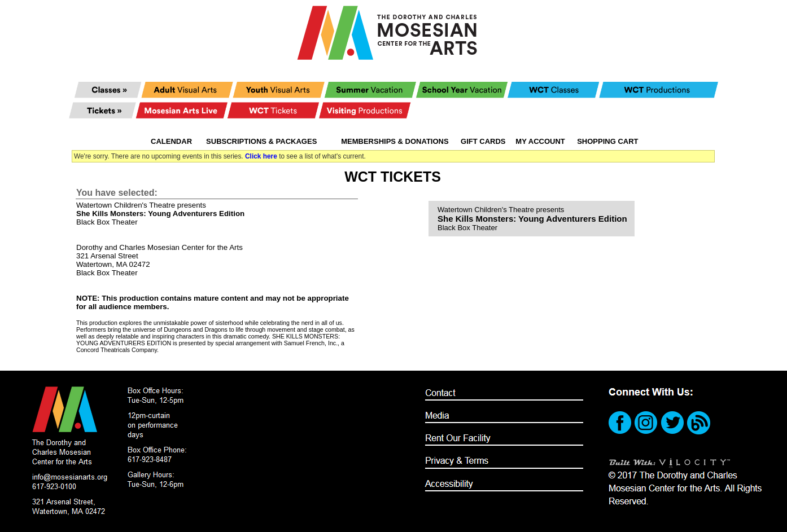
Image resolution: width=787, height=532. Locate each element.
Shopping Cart (607, 141)
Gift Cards (483, 141)
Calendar (171, 141)
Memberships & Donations (395, 141)
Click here (261, 156)
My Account (539, 141)
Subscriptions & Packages (261, 141)
